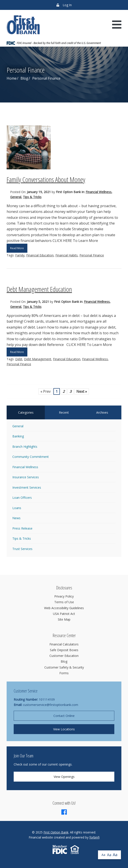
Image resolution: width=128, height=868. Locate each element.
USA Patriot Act (64, 614)
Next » (82, 391)
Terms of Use (64, 602)
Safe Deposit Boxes (64, 650)
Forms (64, 673)
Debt (19, 359)
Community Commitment (31, 457)
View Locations (64, 729)
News (16, 518)
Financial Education (40, 255)
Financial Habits (67, 255)
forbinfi (94, 837)
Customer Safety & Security (64, 667)
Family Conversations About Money (46, 179)
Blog (24, 78)
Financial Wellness (99, 192)
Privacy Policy (64, 596)
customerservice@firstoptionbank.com (51, 705)
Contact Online (64, 716)
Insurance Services (26, 477)
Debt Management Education (39, 289)
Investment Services (27, 487)
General (16, 197)
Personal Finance (92, 255)
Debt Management (38, 359)
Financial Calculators (64, 644)
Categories (26, 412)
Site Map (64, 619)
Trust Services (22, 549)
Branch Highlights (25, 447)
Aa (103, 855)
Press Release (22, 528)
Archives (102, 412)
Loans (17, 508)
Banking (18, 436)
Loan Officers (22, 498)
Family (20, 255)
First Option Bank (56, 832)
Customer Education (64, 656)
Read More (17, 248)
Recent (64, 412)
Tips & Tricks (32, 197)
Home (12, 78)
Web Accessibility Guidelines (64, 608)
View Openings (64, 777)
